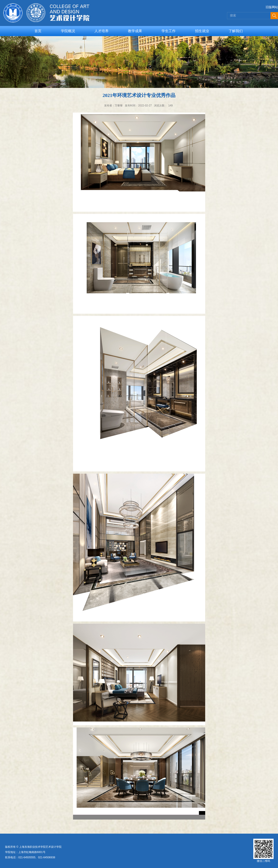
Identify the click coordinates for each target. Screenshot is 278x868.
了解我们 (236, 31)
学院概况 (68, 31)
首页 (38, 31)
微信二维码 (263, 861)
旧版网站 (272, 7)
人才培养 (101, 31)
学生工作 (169, 31)
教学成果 (135, 31)
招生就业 (202, 31)
